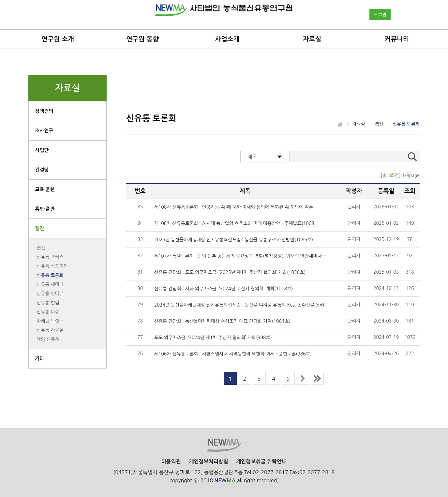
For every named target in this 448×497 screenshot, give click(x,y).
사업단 (42, 150)
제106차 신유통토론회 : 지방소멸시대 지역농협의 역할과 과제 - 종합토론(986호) (233, 354)
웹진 (39, 228)
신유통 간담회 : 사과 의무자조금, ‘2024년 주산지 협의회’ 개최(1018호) (224, 289)
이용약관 (171, 462)
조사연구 (44, 131)
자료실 (312, 39)
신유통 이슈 (48, 312)
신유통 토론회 (50, 275)
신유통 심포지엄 (52, 266)
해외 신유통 (48, 339)
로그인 (380, 15)
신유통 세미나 (50, 284)
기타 (39, 359)
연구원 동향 (142, 39)
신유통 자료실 (50, 330)
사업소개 (227, 39)
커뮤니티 (397, 39)
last (317, 378)
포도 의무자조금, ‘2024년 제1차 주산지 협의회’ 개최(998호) (213, 338)
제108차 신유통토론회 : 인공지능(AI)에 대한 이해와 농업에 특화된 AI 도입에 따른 (234, 207)
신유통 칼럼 (48, 303)
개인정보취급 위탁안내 (261, 462)
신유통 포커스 (50, 257)
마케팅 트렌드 (50, 321)
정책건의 (44, 111)
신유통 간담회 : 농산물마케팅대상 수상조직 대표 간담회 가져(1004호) (222, 321)
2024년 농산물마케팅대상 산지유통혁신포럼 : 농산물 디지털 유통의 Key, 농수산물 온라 (239, 305)
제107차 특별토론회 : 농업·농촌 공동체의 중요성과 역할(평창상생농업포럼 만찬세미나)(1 (241, 256)
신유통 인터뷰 (50, 294)
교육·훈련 (45, 189)
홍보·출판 (45, 209)
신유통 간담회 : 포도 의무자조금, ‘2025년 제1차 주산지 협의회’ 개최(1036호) (230, 272)
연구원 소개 (58, 39)
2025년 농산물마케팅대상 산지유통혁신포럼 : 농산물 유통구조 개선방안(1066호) (234, 240)
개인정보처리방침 (208, 462)
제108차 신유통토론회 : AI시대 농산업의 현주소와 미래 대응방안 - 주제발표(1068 (234, 223)
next (303, 378)
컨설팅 (42, 170)
